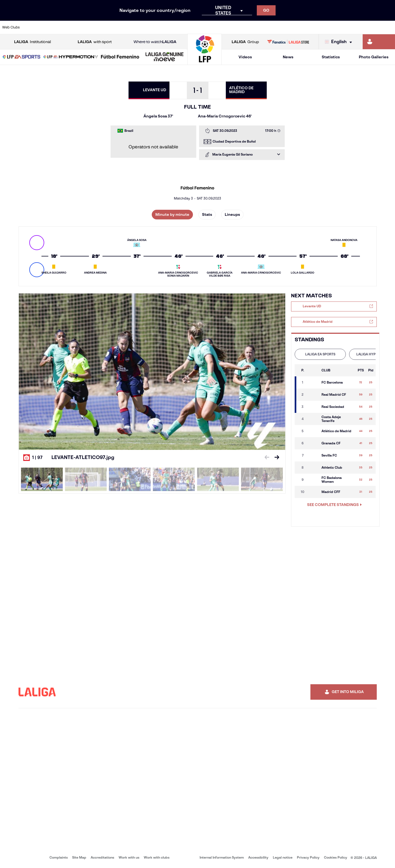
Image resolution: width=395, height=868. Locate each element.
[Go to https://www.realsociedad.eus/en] (333, 27)
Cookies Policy (336, 857)
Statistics (331, 57)
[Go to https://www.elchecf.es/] (109, 27)
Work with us (129, 857)
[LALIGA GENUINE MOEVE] (165, 57)
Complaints (59, 857)
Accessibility (258, 857)
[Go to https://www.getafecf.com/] (146, 27)
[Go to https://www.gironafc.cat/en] (165, 27)
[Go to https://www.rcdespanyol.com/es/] (239, 27)
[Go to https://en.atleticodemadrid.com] (53, 27)
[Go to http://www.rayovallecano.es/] (202, 27)
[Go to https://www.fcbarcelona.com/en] (127, 27)
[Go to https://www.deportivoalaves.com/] (90, 27)
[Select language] (340, 42)
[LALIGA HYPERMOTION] (71, 57)
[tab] (320, 354)
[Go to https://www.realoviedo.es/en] (314, 27)
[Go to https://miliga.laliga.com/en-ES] (379, 42)
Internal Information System (222, 857)
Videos (245, 57)
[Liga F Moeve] (120, 57)
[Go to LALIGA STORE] (288, 42)
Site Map (79, 857)
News (288, 57)
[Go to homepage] (205, 62)
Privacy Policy (308, 857)
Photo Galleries (374, 57)
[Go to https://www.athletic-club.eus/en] (34, 27)
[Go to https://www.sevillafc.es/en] (351, 27)
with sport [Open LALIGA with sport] (95, 42)
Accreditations (102, 857)
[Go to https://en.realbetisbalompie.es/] (277, 27)
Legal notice (283, 857)
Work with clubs (157, 857)
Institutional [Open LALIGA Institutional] (32, 42)
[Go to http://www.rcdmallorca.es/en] (258, 27)
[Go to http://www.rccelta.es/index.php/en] (221, 27)
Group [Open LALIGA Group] (245, 42)
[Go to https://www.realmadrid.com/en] (295, 27)
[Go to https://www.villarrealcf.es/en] (389, 27)
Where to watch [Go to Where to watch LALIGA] (155, 42)
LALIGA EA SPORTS (320, 354)
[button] (22, 57)
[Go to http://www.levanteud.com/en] (184, 27)
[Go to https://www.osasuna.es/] (72, 27)
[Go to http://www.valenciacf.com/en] (370, 27)
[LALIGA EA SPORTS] (22, 57)
